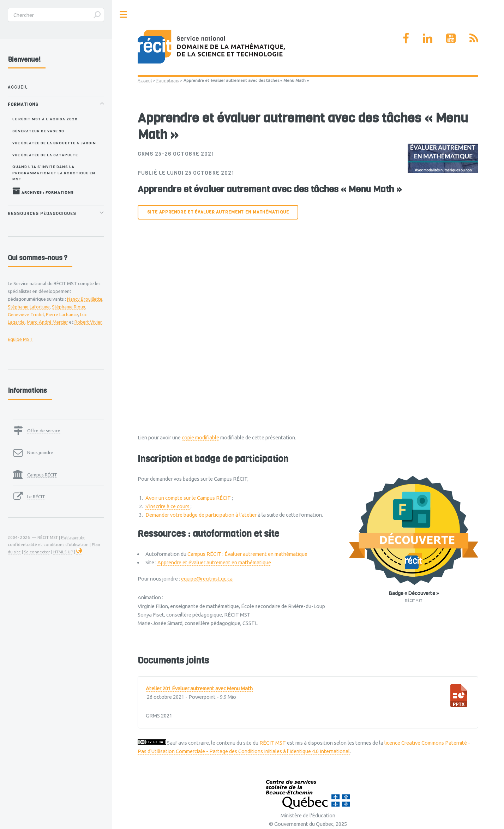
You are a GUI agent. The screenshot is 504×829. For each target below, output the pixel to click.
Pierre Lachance (62, 314)
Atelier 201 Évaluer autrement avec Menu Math (199, 689)
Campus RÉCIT (42, 475)
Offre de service (44, 431)
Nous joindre (40, 452)
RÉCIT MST (273, 743)
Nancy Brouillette (85, 299)
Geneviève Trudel (26, 314)
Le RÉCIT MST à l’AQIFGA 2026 (45, 119)
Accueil (145, 80)
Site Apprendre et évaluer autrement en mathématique (218, 212)
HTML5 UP (63, 552)
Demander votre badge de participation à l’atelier (201, 515)
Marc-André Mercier (47, 322)
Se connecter (37, 552)
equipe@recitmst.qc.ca (207, 579)
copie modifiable (200, 437)
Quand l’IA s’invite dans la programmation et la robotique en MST (54, 173)
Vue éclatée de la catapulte (45, 155)
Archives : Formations (43, 191)
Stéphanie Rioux (69, 307)
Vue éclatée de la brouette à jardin (54, 143)
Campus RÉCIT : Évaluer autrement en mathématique (247, 554)
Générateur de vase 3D (38, 131)
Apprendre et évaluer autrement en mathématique (214, 562)
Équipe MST (20, 339)
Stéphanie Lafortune (29, 307)
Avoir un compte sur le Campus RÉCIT (188, 498)
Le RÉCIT (36, 497)
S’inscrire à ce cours (167, 506)
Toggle (124, 15)
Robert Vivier (88, 322)
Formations (168, 80)
